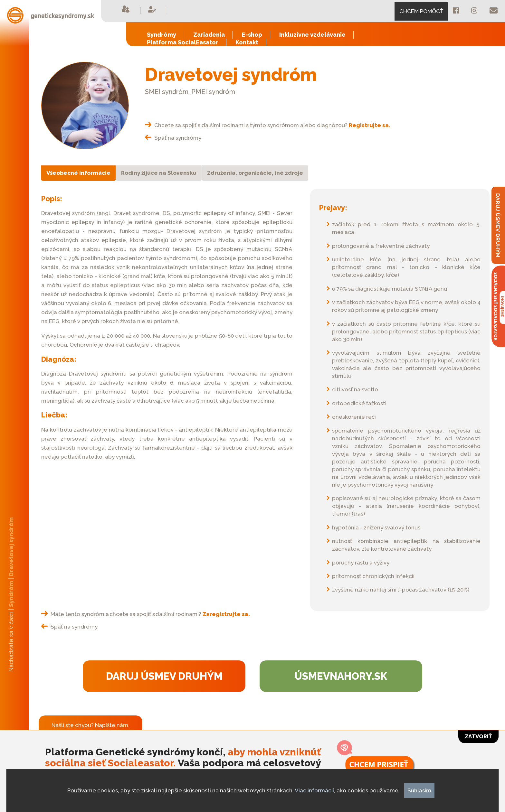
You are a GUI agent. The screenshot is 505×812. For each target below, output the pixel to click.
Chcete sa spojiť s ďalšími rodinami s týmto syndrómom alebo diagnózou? (268, 125)
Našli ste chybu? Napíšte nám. (91, 725)
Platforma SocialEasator (183, 42)
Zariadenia (209, 35)
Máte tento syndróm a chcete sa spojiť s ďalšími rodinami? (146, 614)
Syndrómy (162, 35)
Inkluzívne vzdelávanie (312, 35)
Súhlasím (419, 790)
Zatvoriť (478, 736)
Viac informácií (314, 790)
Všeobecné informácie (78, 173)
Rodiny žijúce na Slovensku (159, 173)
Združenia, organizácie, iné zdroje (255, 173)
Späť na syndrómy (173, 138)
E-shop (252, 35)
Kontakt (247, 42)
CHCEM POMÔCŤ (421, 11)
